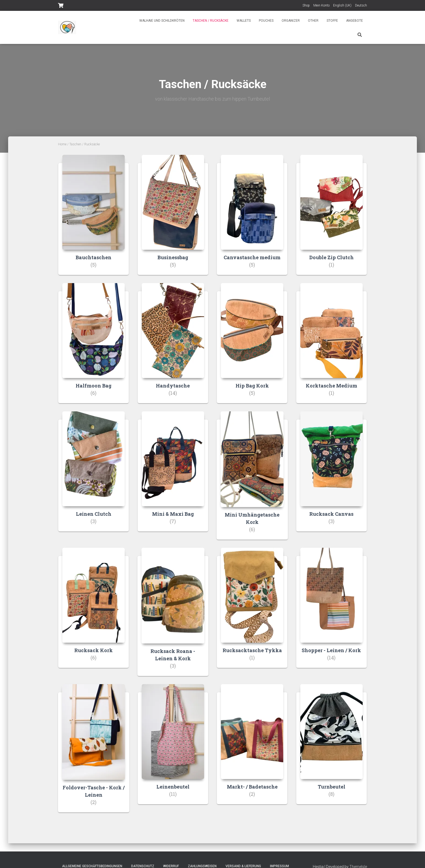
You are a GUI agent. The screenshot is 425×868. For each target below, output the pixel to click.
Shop (306, 5)
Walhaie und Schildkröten (162, 21)
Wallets (244, 21)
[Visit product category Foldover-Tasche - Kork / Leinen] (94, 753)
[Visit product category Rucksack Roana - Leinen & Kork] (173, 616)
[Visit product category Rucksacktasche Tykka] (252, 612)
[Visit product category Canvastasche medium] (252, 219)
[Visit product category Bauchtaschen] (94, 219)
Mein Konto (321, 5)
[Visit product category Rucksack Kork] (94, 612)
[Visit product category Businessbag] (173, 219)
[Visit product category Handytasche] (173, 347)
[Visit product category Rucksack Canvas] (331, 475)
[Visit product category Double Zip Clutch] (331, 219)
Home (62, 144)
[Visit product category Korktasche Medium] (331, 347)
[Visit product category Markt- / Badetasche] (252, 749)
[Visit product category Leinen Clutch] (94, 475)
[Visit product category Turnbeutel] (331, 749)
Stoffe (332, 21)
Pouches (266, 21)
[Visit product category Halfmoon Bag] (94, 347)
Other (313, 21)
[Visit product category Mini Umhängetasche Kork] (252, 480)
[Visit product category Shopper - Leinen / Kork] (331, 612)
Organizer (291, 21)
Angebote (355, 21)
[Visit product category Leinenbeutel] (173, 749)
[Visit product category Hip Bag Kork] (252, 347)
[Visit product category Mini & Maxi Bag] (173, 475)
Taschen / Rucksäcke (211, 21)
